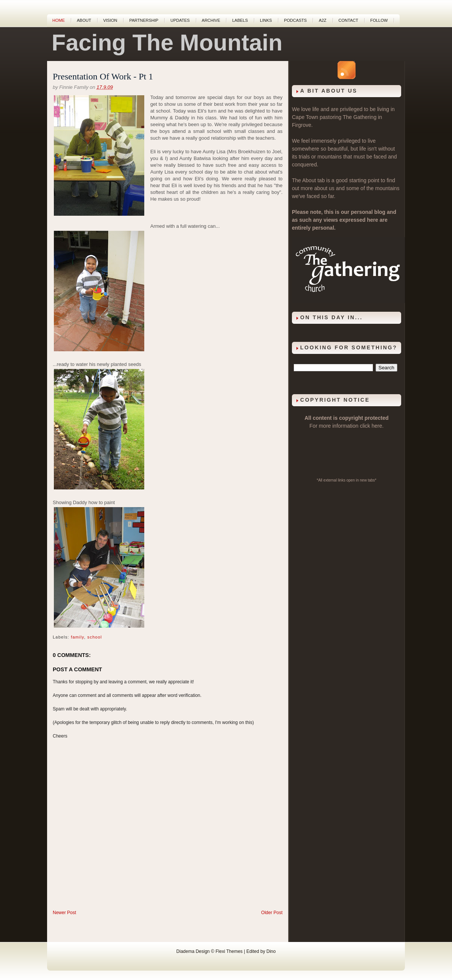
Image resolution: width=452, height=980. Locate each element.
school (95, 637)
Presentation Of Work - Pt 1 (103, 76)
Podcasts (295, 20)
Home (59, 20)
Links (266, 20)
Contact (348, 20)
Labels (240, 20)
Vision (110, 20)
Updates (180, 20)
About (84, 20)
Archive (211, 20)
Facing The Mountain (167, 43)
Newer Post (64, 913)
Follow (379, 20)
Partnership (144, 20)
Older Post (272, 913)
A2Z (322, 20)
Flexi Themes (229, 951)
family (77, 637)
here (377, 426)
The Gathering (360, 117)
